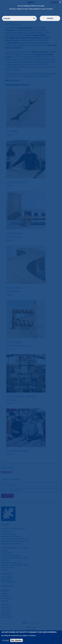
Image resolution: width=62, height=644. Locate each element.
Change (50, 18)
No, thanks (16, 641)
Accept (6, 641)
